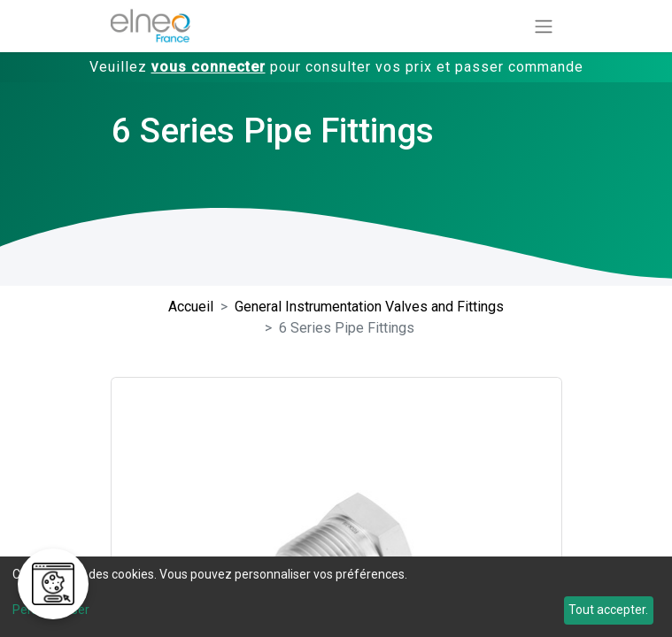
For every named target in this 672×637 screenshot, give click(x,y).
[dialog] (336, 597)
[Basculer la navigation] (544, 26)
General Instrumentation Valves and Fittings (369, 307)
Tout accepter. (608, 610)
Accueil (191, 307)
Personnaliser (51, 610)
